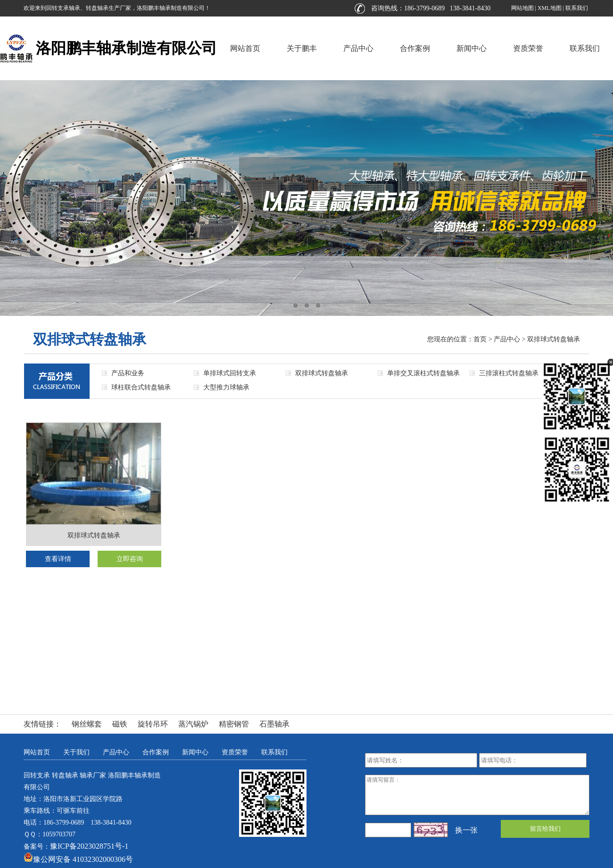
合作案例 (415, 48)
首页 (480, 339)
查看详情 (58, 559)
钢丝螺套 (87, 724)
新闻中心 (472, 48)
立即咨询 (130, 559)
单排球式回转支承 (230, 373)
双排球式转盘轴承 (554, 339)
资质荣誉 (528, 48)
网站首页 (245, 48)
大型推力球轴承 (226, 387)
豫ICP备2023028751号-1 (89, 846)
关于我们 (76, 752)
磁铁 (120, 724)
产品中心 (358, 48)
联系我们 (577, 8)
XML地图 (550, 8)
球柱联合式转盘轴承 (141, 387)
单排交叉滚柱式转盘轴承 (423, 373)
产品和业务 (128, 373)
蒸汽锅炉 (193, 724)
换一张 (466, 830)
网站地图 (522, 8)
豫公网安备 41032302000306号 (78, 859)
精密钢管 (234, 724)
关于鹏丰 (302, 48)
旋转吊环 (153, 724)
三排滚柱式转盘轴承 (509, 373)
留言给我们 (545, 829)
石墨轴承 (274, 724)
